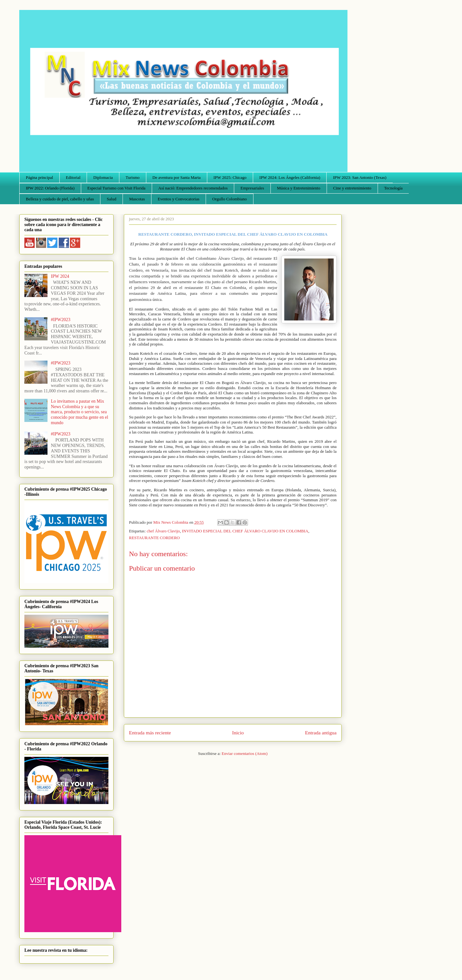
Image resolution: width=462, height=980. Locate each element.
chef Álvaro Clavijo (163, 531)
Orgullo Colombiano (229, 199)
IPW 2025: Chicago (230, 177)
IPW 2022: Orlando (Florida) (50, 188)
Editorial (73, 177)
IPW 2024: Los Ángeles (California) (290, 177)
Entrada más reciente (150, 733)
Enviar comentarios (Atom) (245, 753)
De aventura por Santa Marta (176, 177)
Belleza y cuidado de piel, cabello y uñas (60, 199)
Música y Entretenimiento (299, 188)
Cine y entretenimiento (352, 188)
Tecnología (393, 188)
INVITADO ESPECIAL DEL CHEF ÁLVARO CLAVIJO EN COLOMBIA (245, 531)
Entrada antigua (321, 733)
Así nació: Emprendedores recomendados (193, 188)
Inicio (238, 733)
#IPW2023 (61, 320)
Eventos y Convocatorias (179, 199)
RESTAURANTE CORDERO (154, 538)
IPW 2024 (60, 276)
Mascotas (137, 199)
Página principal (40, 177)
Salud (112, 199)
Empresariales (252, 188)
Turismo (133, 177)
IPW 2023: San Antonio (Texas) (360, 177)
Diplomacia (103, 177)
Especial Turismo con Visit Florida (116, 188)
